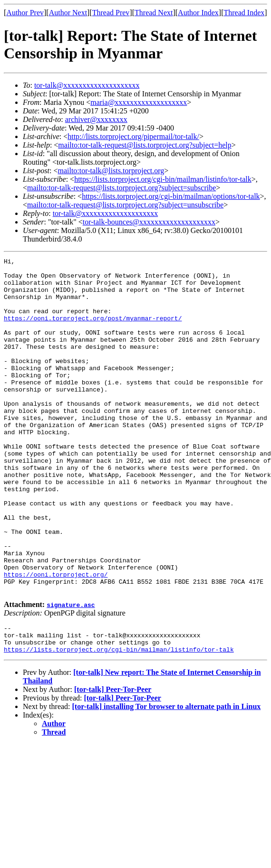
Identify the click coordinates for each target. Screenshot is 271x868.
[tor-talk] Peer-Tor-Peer (113, 762)
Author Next (68, 13)
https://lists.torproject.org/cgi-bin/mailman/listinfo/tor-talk (163, 179)
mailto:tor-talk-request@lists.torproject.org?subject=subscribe (121, 188)
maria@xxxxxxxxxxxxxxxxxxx (139, 102)
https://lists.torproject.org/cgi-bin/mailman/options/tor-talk (171, 196)
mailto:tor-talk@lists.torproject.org (111, 171)
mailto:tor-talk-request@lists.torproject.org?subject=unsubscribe (125, 205)
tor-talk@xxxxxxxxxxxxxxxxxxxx (87, 85)
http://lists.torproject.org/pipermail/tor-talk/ (133, 136)
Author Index (198, 13)
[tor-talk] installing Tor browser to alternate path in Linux (167, 779)
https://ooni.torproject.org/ (56, 638)
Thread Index (244, 13)
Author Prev (25, 13)
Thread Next (154, 13)
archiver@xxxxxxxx (96, 119)
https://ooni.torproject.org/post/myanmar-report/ (93, 331)
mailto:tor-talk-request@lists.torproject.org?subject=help (145, 145)
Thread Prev (111, 13)
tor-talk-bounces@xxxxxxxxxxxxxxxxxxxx (149, 222)
